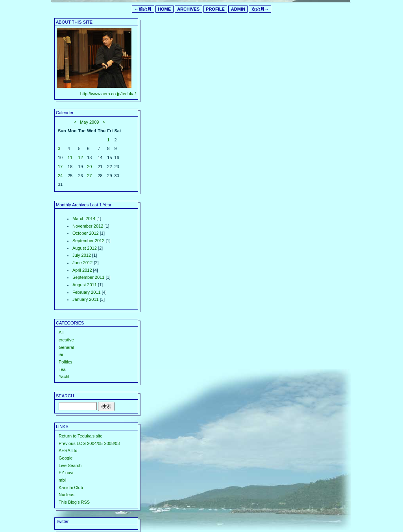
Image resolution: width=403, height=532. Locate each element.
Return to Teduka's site (80, 436)
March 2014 (84, 219)
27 (89, 176)
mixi (63, 480)
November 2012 (88, 226)
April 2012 (82, 270)
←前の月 (143, 9)
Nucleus (67, 495)
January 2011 (86, 299)
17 (60, 167)
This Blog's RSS (74, 502)
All (61, 332)
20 (89, 167)
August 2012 (85, 248)
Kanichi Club (71, 488)
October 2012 (86, 233)
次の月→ (260, 9)
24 (60, 176)
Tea (62, 369)
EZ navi (66, 473)
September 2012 (88, 241)
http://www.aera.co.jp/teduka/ (108, 94)
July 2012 (82, 255)
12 (80, 158)
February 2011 (87, 292)
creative (66, 340)
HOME (164, 9)
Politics (66, 362)
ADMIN (238, 9)
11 (70, 158)
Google (66, 458)
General (66, 347)
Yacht (64, 376)
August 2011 (85, 285)
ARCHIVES (188, 9)
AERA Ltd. (69, 450)
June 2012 (82, 263)
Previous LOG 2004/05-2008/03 (89, 443)
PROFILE (215, 9)
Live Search (70, 465)
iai (61, 354)
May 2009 (89, 122)
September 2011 (88, 277)
